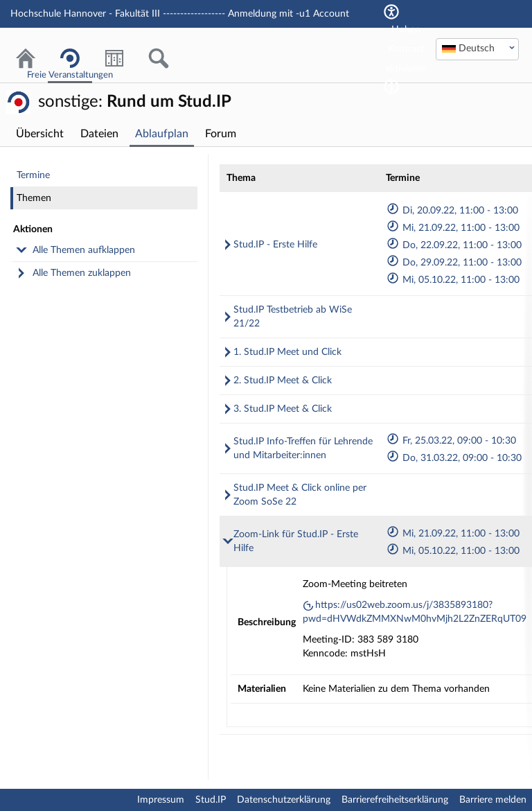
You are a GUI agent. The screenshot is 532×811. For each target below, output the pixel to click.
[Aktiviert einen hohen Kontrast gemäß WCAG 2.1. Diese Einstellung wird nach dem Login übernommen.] (391, 87)
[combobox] (477, 49)
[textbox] (477, 49)
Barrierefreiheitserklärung (395, 800)
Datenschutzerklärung (284, 800)
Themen (34, 198)
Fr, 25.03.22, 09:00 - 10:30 (451, 441)
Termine (33, 175)
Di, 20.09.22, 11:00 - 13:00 (452, 211)
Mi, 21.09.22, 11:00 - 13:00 (453, 228)
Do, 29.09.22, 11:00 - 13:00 (454, 263)
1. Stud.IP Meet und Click (287, 352)
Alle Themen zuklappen (82, 273)
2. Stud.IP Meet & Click (283, 381)
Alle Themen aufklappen (84, 250)
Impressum (161, 800)
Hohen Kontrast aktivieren (406, 49)
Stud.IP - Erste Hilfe (275, 245)
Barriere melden (493, 800)
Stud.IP (211, 800)
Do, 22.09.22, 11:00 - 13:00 (454, 245)
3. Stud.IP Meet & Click (283, 409)
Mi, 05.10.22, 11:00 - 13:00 (453, 280)
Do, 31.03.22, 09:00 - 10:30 (454, 458)
